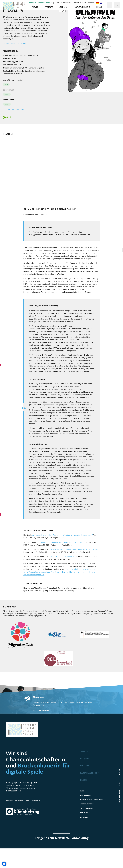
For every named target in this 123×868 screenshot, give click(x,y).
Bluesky (119, 818)
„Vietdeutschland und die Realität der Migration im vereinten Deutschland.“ (62, 550)
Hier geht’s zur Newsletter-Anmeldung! (61, 857)
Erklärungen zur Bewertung (14, 125)
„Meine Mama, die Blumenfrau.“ (62, 572)
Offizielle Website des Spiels (14, 59)
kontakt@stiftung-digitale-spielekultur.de (26, 804)
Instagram (119, 783)
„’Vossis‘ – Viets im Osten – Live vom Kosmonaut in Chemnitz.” (75, 565)
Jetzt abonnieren (41, 726)
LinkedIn (119, 795)
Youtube (119, 807)
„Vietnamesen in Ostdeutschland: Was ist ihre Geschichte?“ (61, 558)
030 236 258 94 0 (15, 806)
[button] (4, 864)
